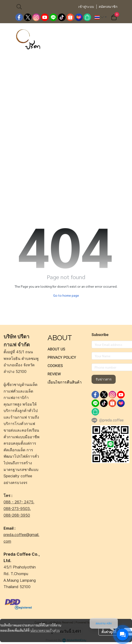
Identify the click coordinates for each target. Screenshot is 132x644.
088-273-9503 (17, 509)
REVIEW (54, 374)
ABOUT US (56, 349)
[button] (45, 7)
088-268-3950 (17, 515)
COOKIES (55, 366)
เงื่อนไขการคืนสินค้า (65, 382)
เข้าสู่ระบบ (86, 7)
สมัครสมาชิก (108, 7)
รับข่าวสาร (104, 379)
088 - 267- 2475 (18, 502)
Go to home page (66, 295)
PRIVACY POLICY (62, 357)
